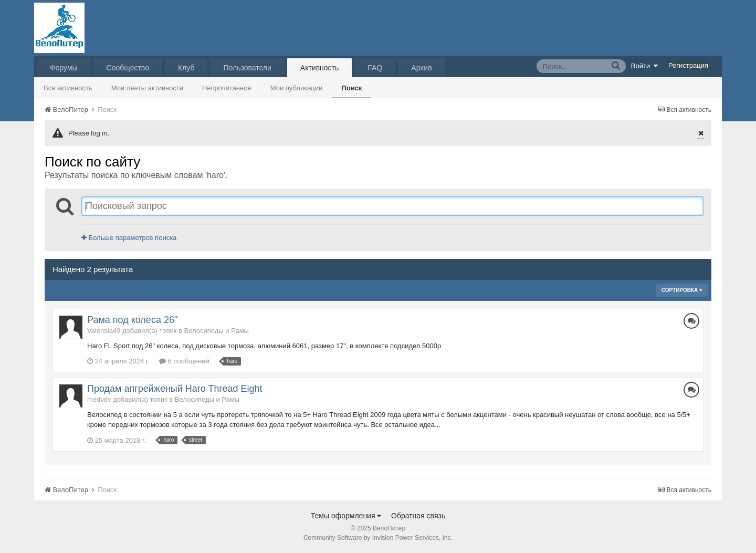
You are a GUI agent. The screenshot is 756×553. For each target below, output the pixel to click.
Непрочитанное (227, 88)
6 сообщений (184, 361)
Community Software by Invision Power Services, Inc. (378, 538)
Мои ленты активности (147, 88)
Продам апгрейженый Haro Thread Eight (175, 389)
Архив (421, 68)
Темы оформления (346, 516)
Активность (320, 68)
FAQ (375, 68)
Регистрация (688, 65)
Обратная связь (418, 516)
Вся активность (68, 88)
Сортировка (682, 290)
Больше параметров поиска (129, 238)
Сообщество (128, 68)
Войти (645, 66)
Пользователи (247, 68)
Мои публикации (297, 88)
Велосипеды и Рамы (217, 331)
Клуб (186, 68)
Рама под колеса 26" (132, 320)
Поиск (351, 88)
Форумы (64, 68)
